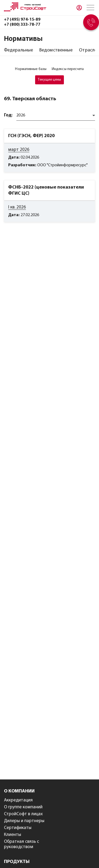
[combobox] (56, 115)
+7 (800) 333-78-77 (22, 25)
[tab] (18, 50)
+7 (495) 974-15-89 (22, 20)
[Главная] (25, 10)
